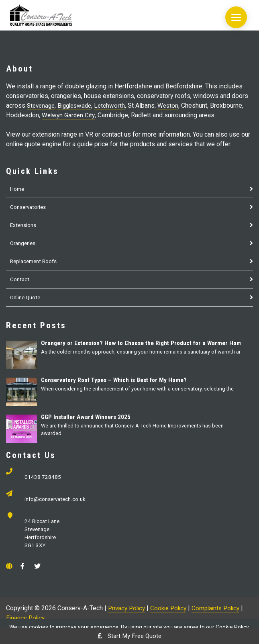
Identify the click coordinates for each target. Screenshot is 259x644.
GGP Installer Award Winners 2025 (89, 417)
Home (18, 189)
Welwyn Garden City (69, 115)
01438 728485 (43, 478)
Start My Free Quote (129, 636)
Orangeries (24, 243)
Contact (20, 279)
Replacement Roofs (36, 261)
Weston (174, 105)
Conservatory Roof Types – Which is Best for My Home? (119, 380)
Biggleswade (78, 105)
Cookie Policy (173, 612)
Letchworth (115, 105)
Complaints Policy (223, 612)
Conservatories (30, 207)
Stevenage (42, 105)
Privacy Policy (128, 612)
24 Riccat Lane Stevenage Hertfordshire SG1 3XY (43, 536)
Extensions (24, 225)
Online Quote (27, 297)
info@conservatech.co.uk (57, 501)
